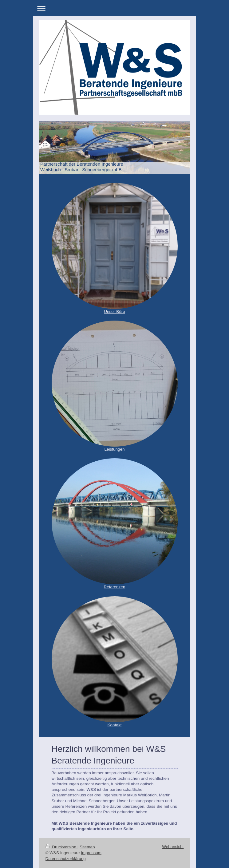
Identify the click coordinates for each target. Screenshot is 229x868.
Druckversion (61, 847)
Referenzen (115, 587)
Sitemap (87, 847)
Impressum (91, 853)
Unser (109, 312)
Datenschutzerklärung (66, 859)
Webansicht (173, 847)
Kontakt (115, 725)
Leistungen (114, 449)
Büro (121, 312)
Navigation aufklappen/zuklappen (115, 8)
